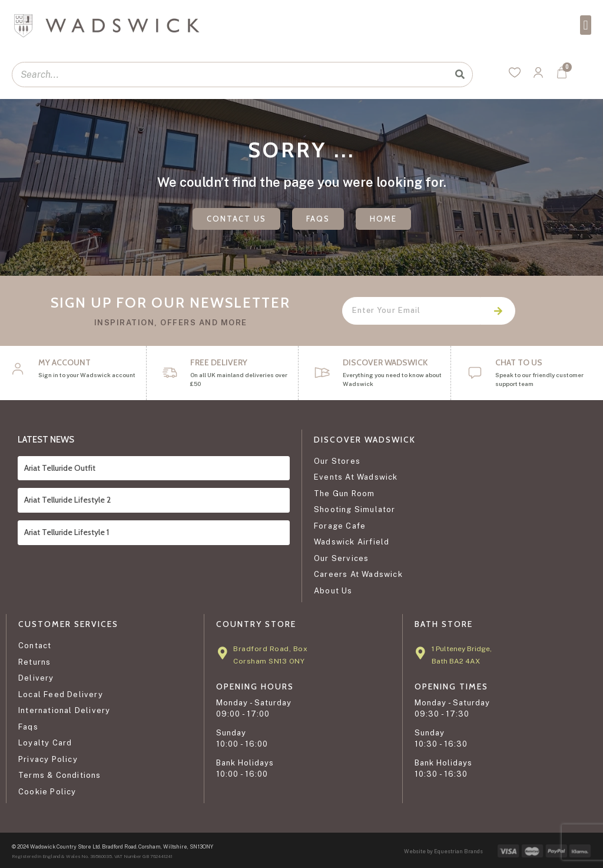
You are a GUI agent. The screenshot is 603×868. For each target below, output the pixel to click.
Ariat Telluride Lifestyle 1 (67, 532)
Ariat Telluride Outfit (60, 468)
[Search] (460, 75)
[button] (586, 25)
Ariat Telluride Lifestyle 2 (67, 500)
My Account (64, 362)
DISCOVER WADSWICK (385, 362)
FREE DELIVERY (219, 362)
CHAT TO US (519, 362)
